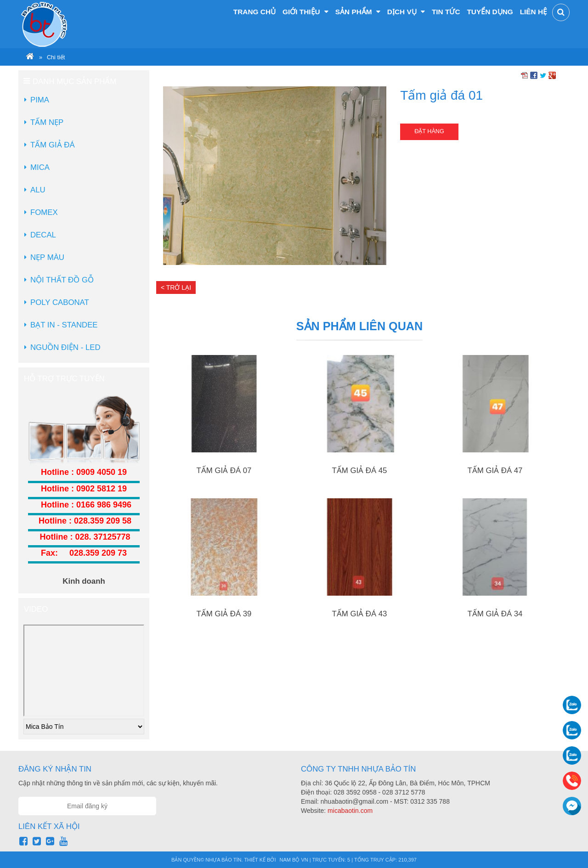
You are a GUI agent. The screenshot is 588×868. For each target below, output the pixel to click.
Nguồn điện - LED (65, 347)
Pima (40, 100)
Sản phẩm (358, 12)
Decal (43, 235)
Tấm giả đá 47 (495, 471)
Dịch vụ (406, 12)
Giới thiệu (305, 12)
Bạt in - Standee (64, 325)
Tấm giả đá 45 (360, 471)
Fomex (44, 212)
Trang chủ (254, 12)
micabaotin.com (350, 811)
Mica (40, 167)
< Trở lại (176, 287)
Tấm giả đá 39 (224, 614)
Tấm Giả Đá (53, 145)
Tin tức (446, 12)
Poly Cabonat (60, 302)
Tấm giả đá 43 (360, 614)
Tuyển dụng (490, 12)
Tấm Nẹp (47, 122)
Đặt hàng (429, 131)
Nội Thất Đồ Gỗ (62, 280)
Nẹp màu (47, 257)
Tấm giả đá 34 (495, 614)
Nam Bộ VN (294, 860)
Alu (38, 190)
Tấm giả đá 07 (224, 471)
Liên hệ (534, 12)
